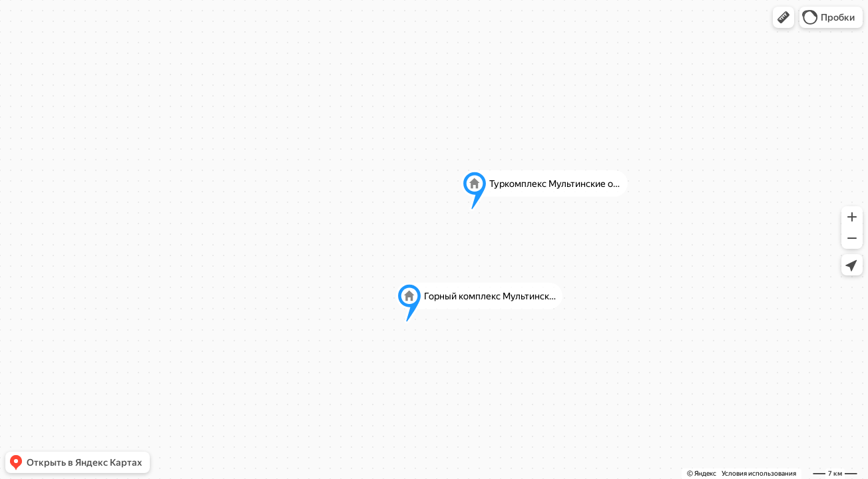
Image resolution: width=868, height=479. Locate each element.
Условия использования (759, 473)
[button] (783, 17)
